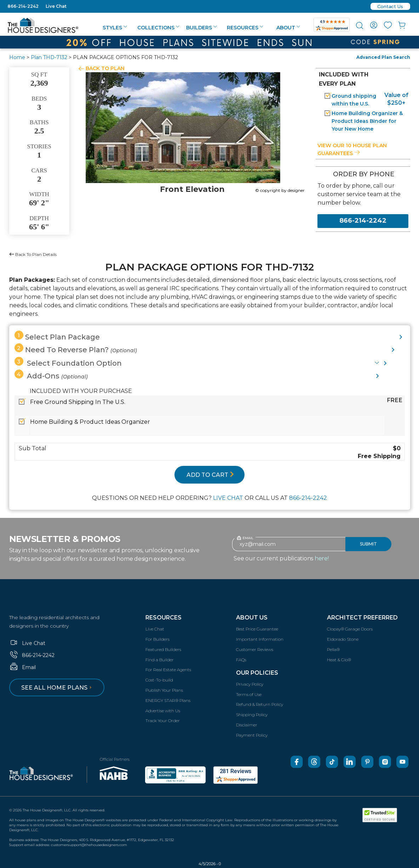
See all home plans (58, 688)
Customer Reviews (255, 649)
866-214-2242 (23, 6)
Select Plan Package (57, 336)
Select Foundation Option (68, 362)
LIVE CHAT (228, 498)
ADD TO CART (210, 475)
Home (17, 57)
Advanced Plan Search (383, 57)
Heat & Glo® (339, 660)
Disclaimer (247, 725)
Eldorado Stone (343, 639)
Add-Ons (51, 375)
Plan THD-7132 (49, 57)
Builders (202, 28)
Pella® (333, 649)
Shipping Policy (252, 715)
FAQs (241, 660)
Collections (158, 28)
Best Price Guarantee (257, 629)
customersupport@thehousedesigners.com (89, 845)
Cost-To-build (159, 680)
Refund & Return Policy (260, 704)
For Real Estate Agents (168, 670)
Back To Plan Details (33, 254)
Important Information (260, 639)
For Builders (157, 639)
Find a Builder (160, 660)
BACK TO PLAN (105, 68)
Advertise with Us (163, 711)
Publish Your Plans (164, 690)
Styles (115, 28)
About (288, 28)
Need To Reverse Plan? (76, 349)
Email (22, 667)
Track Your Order (163, 721)
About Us (252, 618)
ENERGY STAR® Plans (168, 700)
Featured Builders (163, 649)
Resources (245, 28)
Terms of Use (249, 694)
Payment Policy (252, 735)
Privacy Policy (250, 684)
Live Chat (56, 6)
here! (322, 558)
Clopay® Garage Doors (350, 629)
